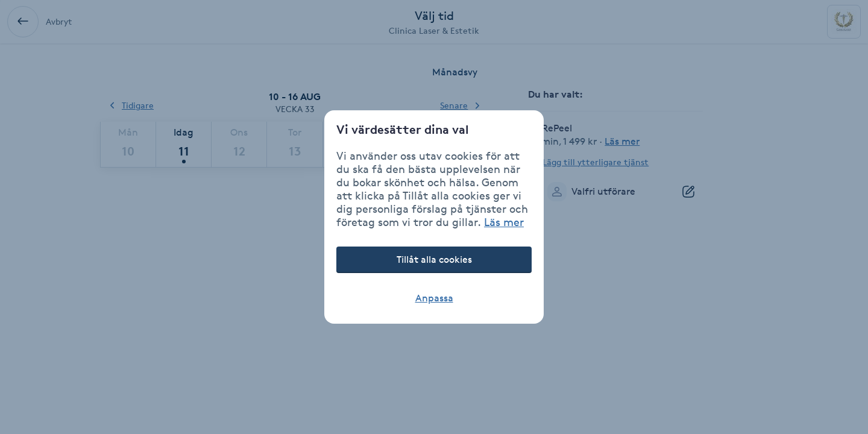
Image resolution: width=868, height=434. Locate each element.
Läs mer (504, 222)
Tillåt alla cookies (434, 259)
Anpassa (434, 298)
